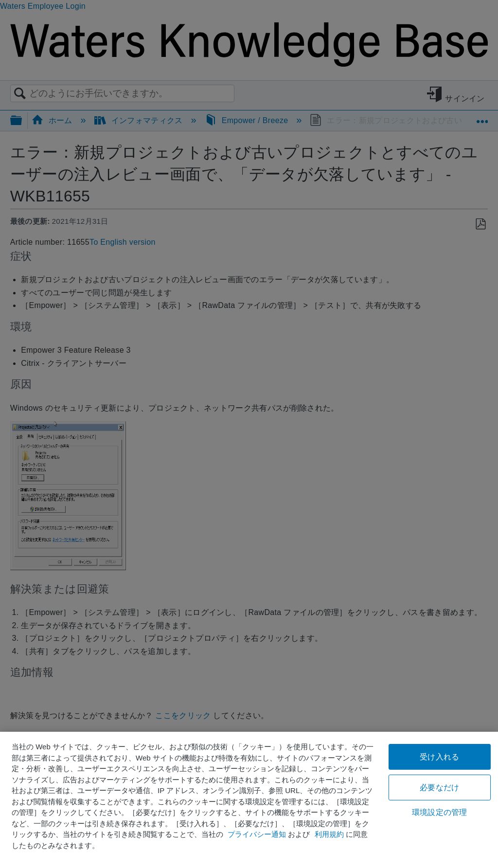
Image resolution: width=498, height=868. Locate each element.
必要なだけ (439, 787)
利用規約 (329, 834)
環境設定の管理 (439, 812)
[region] (249, 800)
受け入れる (439, 757)
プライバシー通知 (257, 834)
